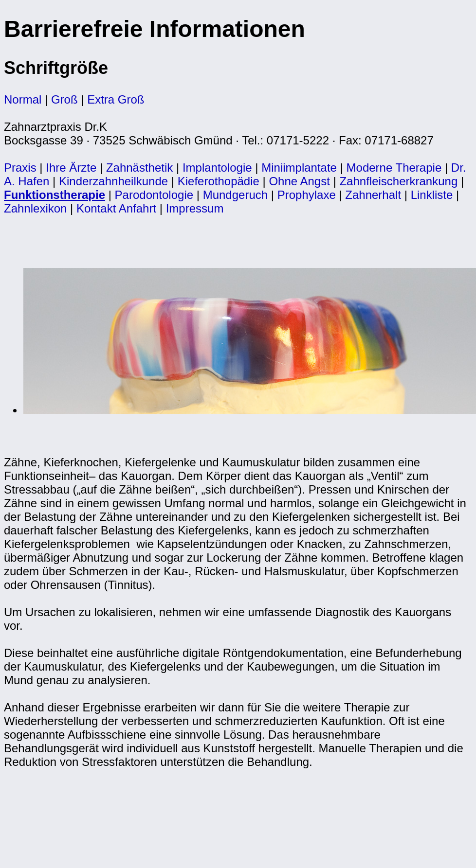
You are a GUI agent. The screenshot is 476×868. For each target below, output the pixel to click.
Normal (23, 99)
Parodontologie (154, 195)
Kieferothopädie (219, 181)
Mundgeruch (235, 195)
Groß (64, 99)
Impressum (195, 208)
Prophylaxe (307, 195)
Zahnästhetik (139, 168)
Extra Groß (116, 99)
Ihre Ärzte (71, 168)
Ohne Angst (299, 181)
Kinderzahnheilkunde (113, 181)
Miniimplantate (299, 168)
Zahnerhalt (373, 195)
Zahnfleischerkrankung (398, 181)
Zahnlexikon (35, 208)
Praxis (20, 168)
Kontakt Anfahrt (116, 208)
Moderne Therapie (394, 168)
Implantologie (217, 168)
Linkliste (432, 195)
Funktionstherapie (55, 195)
